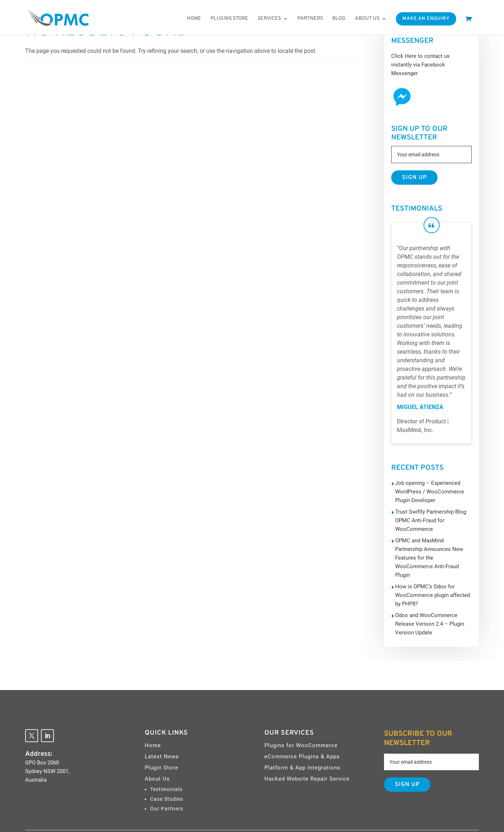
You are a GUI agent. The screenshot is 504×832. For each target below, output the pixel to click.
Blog (339, 19)
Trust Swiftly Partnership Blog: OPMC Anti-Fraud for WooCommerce (429, 512)
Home (194, 19)
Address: (39, 728)
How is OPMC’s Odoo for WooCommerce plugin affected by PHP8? (433, 569)
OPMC (256, 818)
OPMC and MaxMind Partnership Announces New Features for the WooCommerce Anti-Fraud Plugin (432, 541)
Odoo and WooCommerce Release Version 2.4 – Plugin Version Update (433, 598)
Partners (310, 19)
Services (269, 19)
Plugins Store (229, 19)
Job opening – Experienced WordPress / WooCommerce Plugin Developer (427, 483)
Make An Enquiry (426, 19)
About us (367, 19)
